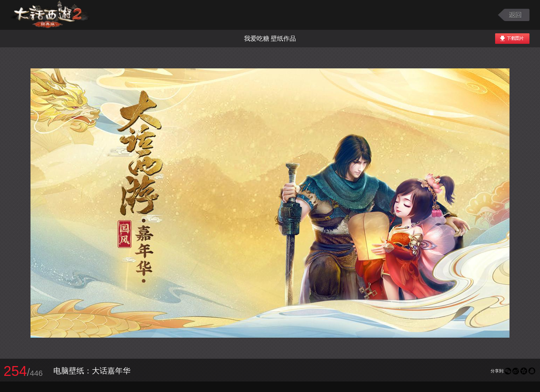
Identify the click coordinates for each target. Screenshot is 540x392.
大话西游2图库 (50, 15)
